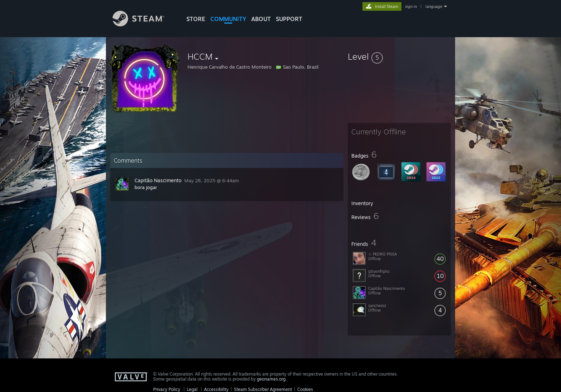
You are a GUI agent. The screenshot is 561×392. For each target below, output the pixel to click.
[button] (399, 56)
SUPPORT (289, 19)
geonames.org (271, 379)
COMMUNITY (228, 19)
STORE (196, 19)
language (434, 6)
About (261, 19)
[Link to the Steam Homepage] (144, 24)
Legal (192, 389)
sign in (411, 6)
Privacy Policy (167, 389)
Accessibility (216, 389)
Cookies (305, 389)
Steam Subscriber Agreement (263, 389)
